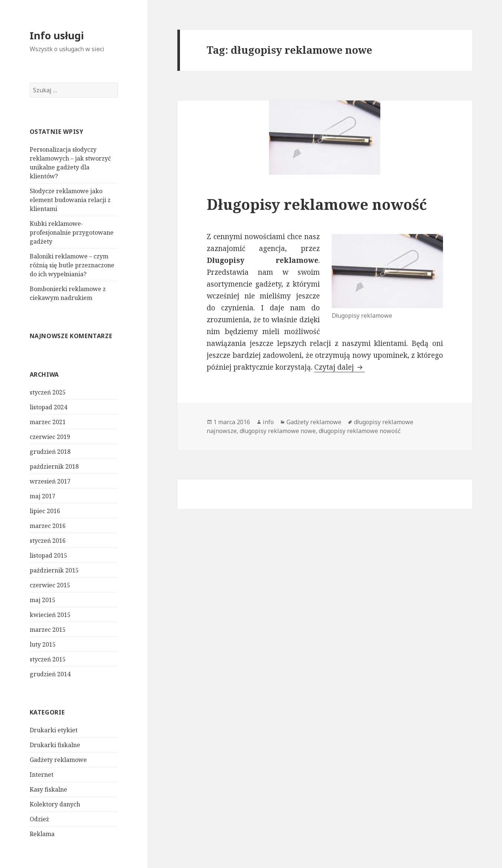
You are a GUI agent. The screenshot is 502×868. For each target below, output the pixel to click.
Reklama (42, 834)
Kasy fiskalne (48, 789)
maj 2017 (42, 496)
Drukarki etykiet (54, 730)
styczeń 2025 (48, 392)
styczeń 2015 (48, 659)
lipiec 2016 (45, 511)
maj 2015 (42, 600)
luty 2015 (43, 644)
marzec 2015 (48, 630)
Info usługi (57, 35)
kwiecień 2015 (50, 615)
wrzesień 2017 (50, 481)
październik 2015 (54, 570)
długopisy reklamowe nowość (360, 431)
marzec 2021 (48, 422)
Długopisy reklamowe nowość (317, 204)
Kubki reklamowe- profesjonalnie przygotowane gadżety (72, 232)
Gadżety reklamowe (58, 760)
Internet (42, 775)
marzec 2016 (48, 526)
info (268, 422)
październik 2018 (54, 466)
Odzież (39, 819)
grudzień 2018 (50, 452)
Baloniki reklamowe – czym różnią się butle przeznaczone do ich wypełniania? (72, 265)
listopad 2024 (48, 407)
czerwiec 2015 (50, 585)
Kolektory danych (55, 804)
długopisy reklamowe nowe (278, 431)
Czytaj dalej (339, 367)
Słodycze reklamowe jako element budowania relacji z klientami (70, 200)
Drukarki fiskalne (55, 745)
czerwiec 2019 (50, 437)
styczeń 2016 (48, 541)
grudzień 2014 (50, 674)
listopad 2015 (48, 555)
